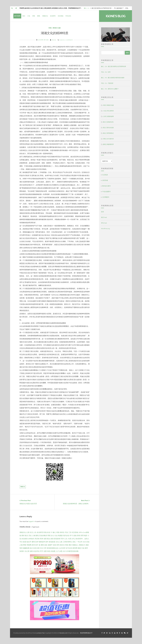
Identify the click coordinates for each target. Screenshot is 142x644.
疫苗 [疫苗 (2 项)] (25, 542)
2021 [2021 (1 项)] (64, 551)
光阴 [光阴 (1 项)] (45, 551)
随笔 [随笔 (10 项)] (37, 536)
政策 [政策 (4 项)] (52, 539)
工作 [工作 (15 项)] (70, 532)
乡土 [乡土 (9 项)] (53, 536)
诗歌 (34, 16)
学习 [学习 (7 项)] (71, 536)
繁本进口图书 (106, 186)
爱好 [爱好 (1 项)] (70, 545)
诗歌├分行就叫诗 (108, 139)
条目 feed (104, 217)
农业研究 (53, 16)
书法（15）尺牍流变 (107, 83)
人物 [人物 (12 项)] (34, 536)
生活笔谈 (105, 175)
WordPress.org (105, 229)
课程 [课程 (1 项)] (42, 545)
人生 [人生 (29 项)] (35, 532)
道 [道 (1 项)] (40, 545)
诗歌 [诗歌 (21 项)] (58, 532)
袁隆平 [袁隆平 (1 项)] (50, 545)
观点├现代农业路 (108, 128)
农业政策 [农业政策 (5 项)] (25, 539)
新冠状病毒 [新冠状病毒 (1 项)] (51, 548)
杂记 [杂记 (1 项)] (31, 548)
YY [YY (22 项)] (51, 532)
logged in (32, 521)
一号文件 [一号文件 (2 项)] (79, 542)
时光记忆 (68, 16)
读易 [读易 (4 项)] (45, 539)
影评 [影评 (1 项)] (64, 548)
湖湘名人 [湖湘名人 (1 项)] (75, 545)
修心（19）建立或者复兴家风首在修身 (113, 78)
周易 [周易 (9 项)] (49, 536)
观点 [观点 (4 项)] (49, 539)
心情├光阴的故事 (108, 116)
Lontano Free (41, 633)
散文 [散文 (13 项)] (27, 536)
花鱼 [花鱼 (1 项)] (54, 545)
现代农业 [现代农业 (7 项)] (66, 536)
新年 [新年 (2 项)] (47, 542)
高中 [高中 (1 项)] (37, 545)
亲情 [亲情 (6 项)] (78, 536)
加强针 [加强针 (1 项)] (22, 551)
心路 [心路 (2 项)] (61, 542)
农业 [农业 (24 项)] (49, 532)
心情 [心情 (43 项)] (28, 532)
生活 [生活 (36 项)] (31, 532)
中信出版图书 (106, 192)
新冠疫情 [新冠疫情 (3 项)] (57, 539)
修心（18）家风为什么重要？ (110, 89)
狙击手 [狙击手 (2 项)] (29, 542)
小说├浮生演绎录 (108, 111)
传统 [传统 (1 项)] (49, 551)
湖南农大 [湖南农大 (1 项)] (82, 545)
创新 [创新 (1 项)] (31, 551)
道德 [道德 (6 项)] (75, 536)
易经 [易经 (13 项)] (23, 536)
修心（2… (87, 8)
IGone (54, 40)
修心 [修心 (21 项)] (54, 532)
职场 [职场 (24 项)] (45, 532)
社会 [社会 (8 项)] (56, 536)
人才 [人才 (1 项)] (57, 551)
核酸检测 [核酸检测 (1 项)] (26, 548)
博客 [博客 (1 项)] (25, 545)
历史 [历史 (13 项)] (30, 536)
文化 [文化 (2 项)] (57, 542)
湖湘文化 (45, 16)
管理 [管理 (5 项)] (82, 536)
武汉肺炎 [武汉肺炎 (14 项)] (75, 532)
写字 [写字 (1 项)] (41, 551)
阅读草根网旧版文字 (86, 633)
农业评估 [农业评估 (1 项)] (36, 551)
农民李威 (105, 180)
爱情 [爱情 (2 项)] (33, 542)
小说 (29, 16)
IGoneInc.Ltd (63, 633)
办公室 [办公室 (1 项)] (27, 551)
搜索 (127, 53)
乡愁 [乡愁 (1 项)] (61, 551)
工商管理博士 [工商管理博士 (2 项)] (67, 542)
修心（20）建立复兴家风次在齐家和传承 (114, 66)
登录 (102, 212)
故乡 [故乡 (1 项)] (57, 548)
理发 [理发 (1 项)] (67, 545)
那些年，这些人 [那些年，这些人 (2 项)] (84, 539)
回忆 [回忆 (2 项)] (74, 542)
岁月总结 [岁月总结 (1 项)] (69, 548)
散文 (24, 16)
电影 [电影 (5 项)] (86, 536)
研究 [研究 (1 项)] (58, 545)
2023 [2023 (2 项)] (84, 542)
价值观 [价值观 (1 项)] (53, 551)
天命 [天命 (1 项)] (83, 548)
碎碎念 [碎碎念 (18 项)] (62, 532)
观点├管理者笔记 (108, 133)
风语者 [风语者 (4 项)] (37, 539)
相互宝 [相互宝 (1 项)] (62, 545)
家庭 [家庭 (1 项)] (79, 548)
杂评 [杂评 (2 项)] (37, 542)
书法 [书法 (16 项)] (66, 532)
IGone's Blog (116, 16)
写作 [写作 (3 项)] (62, 539)
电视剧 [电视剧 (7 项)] (60, 536)
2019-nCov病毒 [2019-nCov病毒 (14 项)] (84, 532)
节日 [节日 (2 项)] (21, 542)
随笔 (39, 16)
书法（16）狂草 (106, 72)
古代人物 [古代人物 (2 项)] (75, 539)
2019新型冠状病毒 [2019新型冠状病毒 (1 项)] (72, 551)
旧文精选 (61, 16)
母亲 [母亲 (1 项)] (21, 548)
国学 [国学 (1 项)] (86, 548)
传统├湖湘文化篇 (55, 28)
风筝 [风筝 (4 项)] (41, 539)
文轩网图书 (106, 197)
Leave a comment (66, 40)
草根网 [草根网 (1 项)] (29, 545)
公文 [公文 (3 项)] (66, 539)
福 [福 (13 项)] (20, 536)
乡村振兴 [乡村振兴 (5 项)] (31, 539)
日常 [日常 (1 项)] (45, 548)
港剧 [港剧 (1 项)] (87, 545)
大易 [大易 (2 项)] (69, 539)
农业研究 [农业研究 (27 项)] (40, 532)
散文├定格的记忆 (108, 122)
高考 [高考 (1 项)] (33, 545)
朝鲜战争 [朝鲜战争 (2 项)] (42, 542)
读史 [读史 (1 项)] (46, 545)
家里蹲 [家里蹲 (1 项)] (75, 548)
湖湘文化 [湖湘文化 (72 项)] (23, 532)
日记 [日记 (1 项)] (41, 548)
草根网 (17, 16)
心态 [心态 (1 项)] (60, 548)
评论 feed (104, 223)
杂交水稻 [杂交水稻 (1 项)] (36, 548)
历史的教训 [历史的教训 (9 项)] (43, 536)
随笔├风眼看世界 (108, 144)
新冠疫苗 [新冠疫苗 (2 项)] (52, 542)
